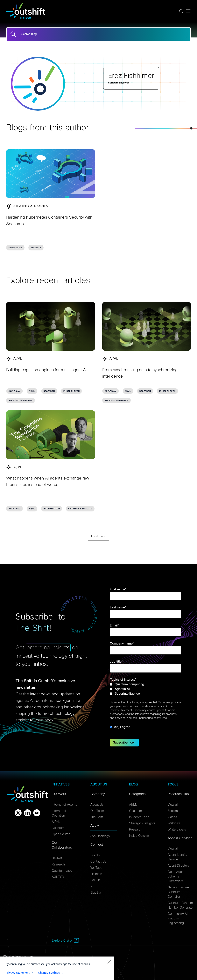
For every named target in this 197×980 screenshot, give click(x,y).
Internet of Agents (64, 805)
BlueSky (96, 893)
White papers (177, 830)
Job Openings (100, 836)
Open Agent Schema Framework (176, 877)
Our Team (97, 811)
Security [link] (36, 248)
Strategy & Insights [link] (21, 401)
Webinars (174, 823)
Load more (98, 536)
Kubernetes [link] (15, 248)
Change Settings (49, 975)
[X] (18, 813)
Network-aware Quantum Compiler (178, 892)
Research (58, 864)
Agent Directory (179, 866)
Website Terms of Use (18, 957)
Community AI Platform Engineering (178, 918)
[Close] (109, 964)
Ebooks (173, 811)
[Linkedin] (27, 813)
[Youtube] (37, 813)
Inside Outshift (139, 836)
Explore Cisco (62, 941)
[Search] (13, 34)
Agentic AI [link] (14, 391)
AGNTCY (58, 877)
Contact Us (98, 862)
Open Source (61, 834)
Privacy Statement (18, 975)
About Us (97, 805)
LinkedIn (96, 874)
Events (95, 855)
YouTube (96, 868)
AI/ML (56, 822)
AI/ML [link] (32, 391)
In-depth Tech (139, 817)
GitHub (95, 880)
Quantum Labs (62, 871)
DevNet (57, 858)
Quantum (58, 828)
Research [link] (49, 391)
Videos (172, 817)
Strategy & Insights (142, 823)
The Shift (97, 817)
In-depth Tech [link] (72, 391)
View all (173, 805)
